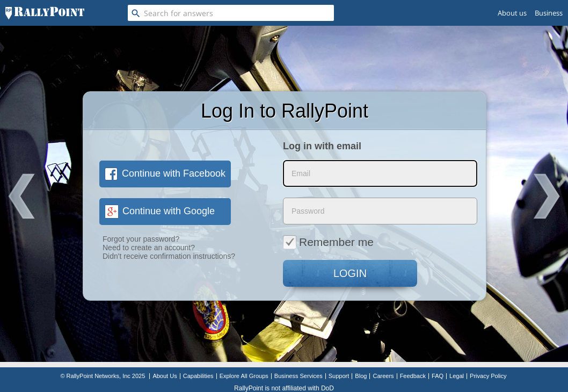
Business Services (298, 376)
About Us (165, 376)
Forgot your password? (141, 239)
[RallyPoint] (45, 13)
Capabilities (198, 376)
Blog (361, 376)
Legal (457, 376)
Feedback (413, 376)
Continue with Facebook (165, 173)
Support (339, 376)
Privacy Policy (488, 376)
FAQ (438, 376)
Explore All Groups (244, 376)
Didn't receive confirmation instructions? (169, 256)
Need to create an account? (149, 248)
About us (512, 13)
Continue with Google (160, 211)
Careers (383, 376)
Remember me (328, 242)
